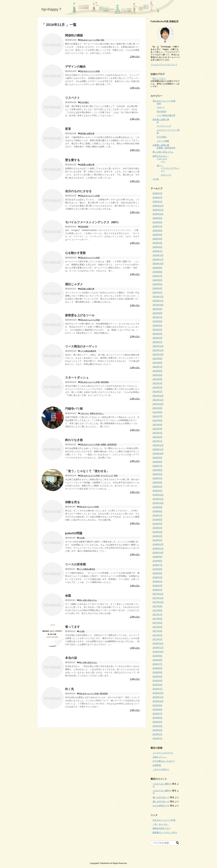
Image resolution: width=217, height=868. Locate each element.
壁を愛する (72, 160)
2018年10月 (158, 553)
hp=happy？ (52, 9)
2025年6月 (158, 230)
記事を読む (135, 57)
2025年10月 (158, 214)
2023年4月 (158, 330)
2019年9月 (158, 507)
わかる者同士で (160, 806)
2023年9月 (158, 309)
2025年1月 (158, 251)
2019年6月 (158, 520)
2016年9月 (158, 656)
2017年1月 (158, 639)
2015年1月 (158, 738)
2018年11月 (158, 548)
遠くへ (160, 165)
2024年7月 (158, 276)
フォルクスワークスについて (164, 65)
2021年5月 (158, 425)
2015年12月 (158, 693)
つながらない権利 (161, 784)
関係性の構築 (74, 35)
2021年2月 (158, 437)
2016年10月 (158, 652)
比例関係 (157, 765)
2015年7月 (158, 714)
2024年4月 (158, 288)
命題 (68, 596)
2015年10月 (158, 701)
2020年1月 (158, 491)
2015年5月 (158, 722)
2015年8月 (158, 709)
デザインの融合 (75, 67)
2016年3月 (158, 681)
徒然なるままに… (97, 413)
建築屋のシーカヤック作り (165, 832)
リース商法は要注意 (88, 351)
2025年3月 (158, 243)
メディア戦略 (163, 141)
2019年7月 (158, 515)
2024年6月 (158, 280)
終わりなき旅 (74, 440)
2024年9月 (158, 268)
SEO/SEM (84, 227)
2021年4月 (158, 429)
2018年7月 (158, 565)
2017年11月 (158, 598)
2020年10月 (158, 453)
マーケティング (107, 476)
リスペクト (72, 98)
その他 (82, 538)
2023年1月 (158, 342)
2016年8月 (158, 660)
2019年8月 (158, 511)
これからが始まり (161, 769)
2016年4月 (158, 676)
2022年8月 (158, 363)
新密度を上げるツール (80, 315)
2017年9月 (158, 606)
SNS (102, 40)
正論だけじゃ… (160, 757)
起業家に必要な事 (87, 165)
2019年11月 (158, 499)
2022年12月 (158, 346)
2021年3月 (158, 433)
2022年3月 (158, 383)
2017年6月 (158, 619)
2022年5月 (158, 375)
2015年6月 (158, 718)
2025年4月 (158, 239)
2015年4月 (158, 726)
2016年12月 (158, 643)
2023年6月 (158, 321)
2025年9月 (158, 218)
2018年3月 (158, 581)
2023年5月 (158, 325)
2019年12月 (158, 495)
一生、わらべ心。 (161, 824)
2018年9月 (158, 557)
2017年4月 (158, 627)
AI (158, 122)
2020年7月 (158, 466)
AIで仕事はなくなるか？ (164, 761)
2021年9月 (158, 408)
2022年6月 (158, 371)
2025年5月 (158, 235)
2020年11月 (158, 449)
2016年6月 (158, 668)
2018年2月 (158, 586)
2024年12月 (158, 255)
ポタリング (166, 175)
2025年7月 (158, 226)
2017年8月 (158, 610)
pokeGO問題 (74, 533)
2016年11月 (158, 648)
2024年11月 (158, 259)
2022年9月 (158, 358)
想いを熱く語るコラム (88, 600)
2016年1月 (158, 689)
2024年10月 (158, 264)
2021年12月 (158, 396)
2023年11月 (158, 301)
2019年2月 (158, 536)
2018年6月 (158, 569)
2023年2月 (158, 338)
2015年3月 (158, 730)
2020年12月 (158, 445)
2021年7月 (158, 416)
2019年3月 (158, 532)
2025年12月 (158, 206)
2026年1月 (158, 202)
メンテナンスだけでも (163, 753)
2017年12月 (158, 594)
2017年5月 (158, 623)
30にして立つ (159, 78)
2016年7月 (158, 664)
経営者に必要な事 (87, 133)
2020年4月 (158, 478)
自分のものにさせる (78, 191)
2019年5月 (158, 524)
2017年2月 (158, 635)
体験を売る (72, 502)
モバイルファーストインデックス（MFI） (93, 222)
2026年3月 (158, 193)
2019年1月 (158, 540)
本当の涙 (71, 658)
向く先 (70, 689)
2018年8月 (158, 561)
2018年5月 (158, 573)
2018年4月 (158, 577)
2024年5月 (158, 284)
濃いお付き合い (160, 797)
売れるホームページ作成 (90, 40)
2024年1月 (158, 292)
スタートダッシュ (77, 378)
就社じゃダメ (74, 284)
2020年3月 (158, 482)
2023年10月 (158, 305)
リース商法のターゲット (81, 346)
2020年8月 (158, 462)
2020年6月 (158, 470)
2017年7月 (158, 615)
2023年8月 (158, 313)
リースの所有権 (75, 564)
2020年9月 (158, 458)
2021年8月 (158, 412)
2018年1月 (158, 590)
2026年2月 (158, 197)
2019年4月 (158, 528)
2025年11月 (158, 210)
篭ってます (72, 627)
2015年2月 (158, 734)
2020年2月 (158, 486)
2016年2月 (158, 685)
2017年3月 (158, 631)
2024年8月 (158, 272)
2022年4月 (158, 379)
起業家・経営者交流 (109, 444)
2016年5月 (158, 672)
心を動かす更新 (75, 253)
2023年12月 (158, 297)
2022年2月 (158, 387)
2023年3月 (158, 334)
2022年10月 (158, 354)
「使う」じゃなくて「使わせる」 (87, 471)
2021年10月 (158, 404)
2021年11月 (158, 400)
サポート (161, 107)
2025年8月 (158, 222)
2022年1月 (158, 392)
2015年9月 (158, 705)
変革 (68, 129)
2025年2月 (158, 247)
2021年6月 (158, 420)
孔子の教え (85, 102)
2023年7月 (158, 317)
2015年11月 (158, 697)
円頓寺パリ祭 (74, 409)
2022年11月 (158, 350)
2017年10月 (158, 602)
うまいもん (85, 413)
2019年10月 (158, 503)
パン (163, 161)
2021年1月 (158, 441)
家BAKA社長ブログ (162, 828)
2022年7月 (158, 367)
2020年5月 (158, 474)
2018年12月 (158, 544)
